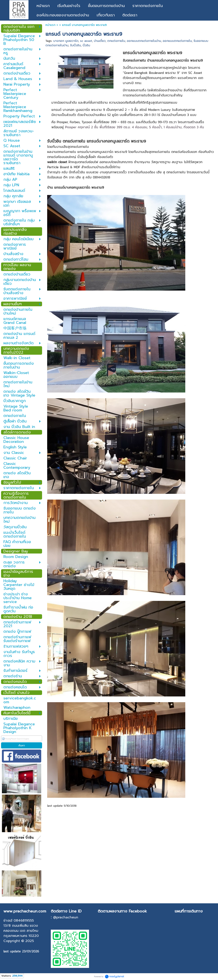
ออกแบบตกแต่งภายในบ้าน (144, 41)
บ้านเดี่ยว (100, 41)
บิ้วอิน (86, 45)
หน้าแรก (50, 25)
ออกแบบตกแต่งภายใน (177, 41)
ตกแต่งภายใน (116, 41)
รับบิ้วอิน (76, 45)
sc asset (86, 41)
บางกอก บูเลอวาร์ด (66, 41)
